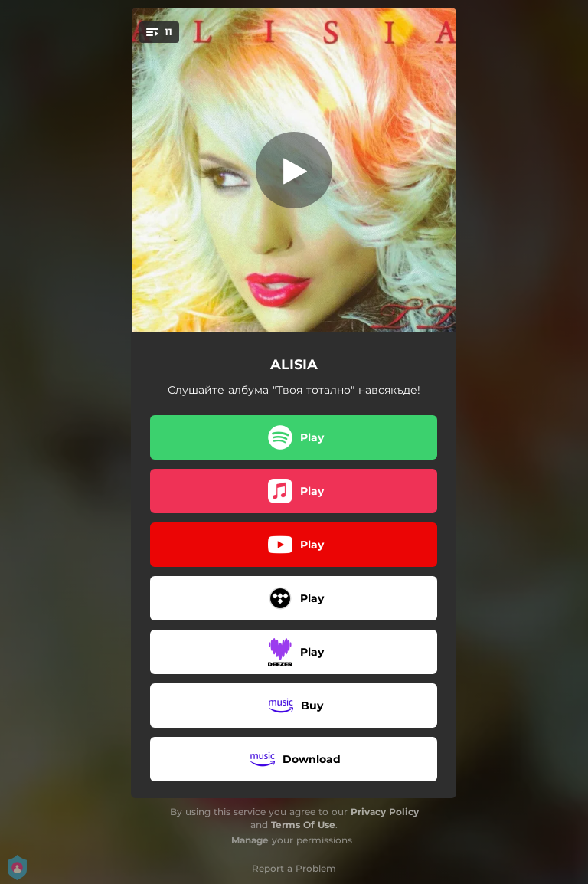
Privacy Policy (385, 812)
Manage (250, 840)
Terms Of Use (303, 825)
